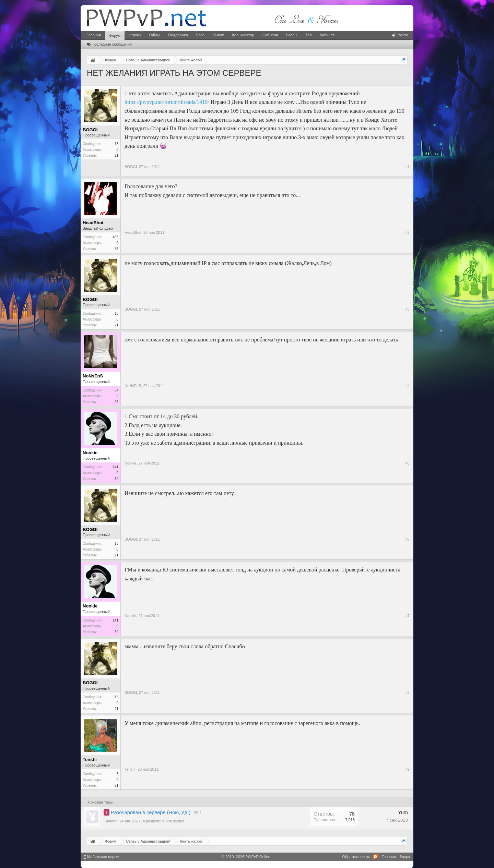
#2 (408, 232)
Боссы (292, 35)
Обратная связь (356, 857)
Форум (115, 36)
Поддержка (178, 35)
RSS (376, 857)
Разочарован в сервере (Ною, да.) (151, 812)
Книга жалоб (173, 821)
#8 (408, 692)
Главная (94, 35)
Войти (400, 35)
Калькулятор (243, 35)
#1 (408, 167)
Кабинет (327, 35)
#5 (408, 463)
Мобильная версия (102, 857)
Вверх (405, 857)
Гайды (154, 35)
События (270, 35)
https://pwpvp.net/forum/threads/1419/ (167, 102)
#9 (408, 769)
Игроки (135, 35)
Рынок (218, 35)
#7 (408, 616)
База (200, 35)
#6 (408, 539)
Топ (308, 35)
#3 (408, 309)
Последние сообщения (109, 44)
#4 (408, 386)
